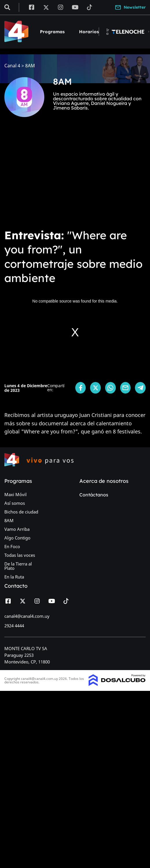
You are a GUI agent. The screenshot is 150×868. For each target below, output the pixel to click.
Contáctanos (94, 495)
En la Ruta (14, 577)
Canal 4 (12, 66)
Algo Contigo (17, 538)
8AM (9, 520)
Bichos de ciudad (21, 512)
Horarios (89, 32)
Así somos (15, 503)
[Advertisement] (54, 177)
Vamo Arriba (17, 529)
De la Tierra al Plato (18, 566)
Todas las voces (20, 555)
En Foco (12, 546)
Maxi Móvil (15, 494)
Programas (52, 32)
